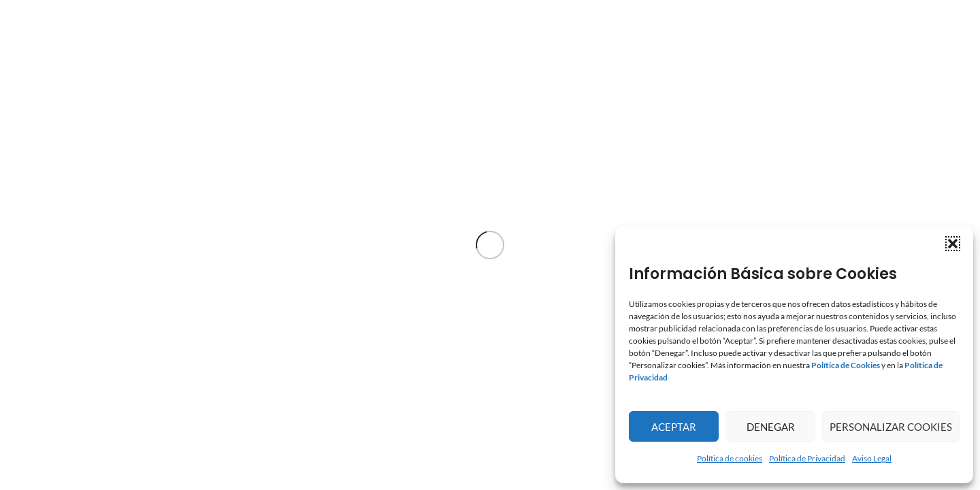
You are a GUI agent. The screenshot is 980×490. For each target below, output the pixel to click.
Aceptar (674, 427)
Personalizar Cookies (891, 427)
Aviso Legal (872, 458)
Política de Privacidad (807, 458)
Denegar (771, 427)
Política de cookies (730, 458)
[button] (953, 244)
